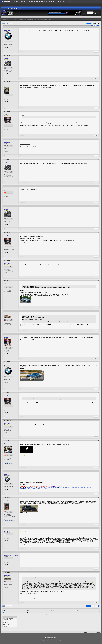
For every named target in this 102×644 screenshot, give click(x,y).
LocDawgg (7, 264)
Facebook (30, 610)
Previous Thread (49, 615)
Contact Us (86, 632)
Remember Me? (96, 12)
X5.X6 (59, 2)
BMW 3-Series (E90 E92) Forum (8, 19)
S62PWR (6, 531)
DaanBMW (7, 314)
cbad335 (6, 501)
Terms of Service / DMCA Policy (50, 641)
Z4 (47, 2)
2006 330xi (6, 104)
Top (100, 632)
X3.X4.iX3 (55, 2)
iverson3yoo (7, 444)
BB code (4, 622)
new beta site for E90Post (11, 5)
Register (97, 2)
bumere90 (7, 142)
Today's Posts (71, 17)
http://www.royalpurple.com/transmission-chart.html (31, 238)
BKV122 (6, 85)
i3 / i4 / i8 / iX (69, 2)
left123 (6, 474)
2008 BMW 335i (7, 385)
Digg (53, 610)
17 (8, 518)
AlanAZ (6, 115)
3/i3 (17, 2)
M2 (32, 2)
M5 (39, 2)
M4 (37, 2)
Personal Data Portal (59, 641)
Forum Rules (5, 626)
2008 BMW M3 (7, 464)
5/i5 (22, 2)
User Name (85, 12)
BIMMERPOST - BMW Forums (94, 632)
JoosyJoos (7, 365)
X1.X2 (50, 2)
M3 (35, 2)
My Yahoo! (54, 612)
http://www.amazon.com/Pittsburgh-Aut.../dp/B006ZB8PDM (33, 482)
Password (85, 14)
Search (89, 17)
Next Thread (54, 615)
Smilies (4, 623)
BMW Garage (24, 17)
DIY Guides (32, 19)
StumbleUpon (7, 612)
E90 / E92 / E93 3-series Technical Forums (22, 19)
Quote (96, 52)
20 (8, 74)
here (36, 5)
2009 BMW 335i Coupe (9, 521)
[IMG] (4, 624)
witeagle (7, 284)
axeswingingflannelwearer (11, 555)
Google (77, 610)
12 (8, 152)
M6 (42, 2)
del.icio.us (30, 612)
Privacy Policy (42, 641)
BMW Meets (42, 17)
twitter (5, 610)
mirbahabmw (8, 30)
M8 (44, 2)
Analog (6, 59)
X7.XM (64, 2)
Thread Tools (95, 25)
